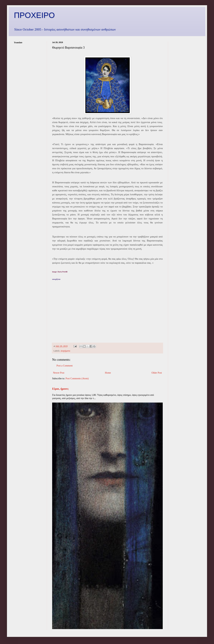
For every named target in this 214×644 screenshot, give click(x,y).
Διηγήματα (65, 351)
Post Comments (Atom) (77, 379)
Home (108, 373)
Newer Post (59, 373)
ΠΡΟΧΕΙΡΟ (34, 15)
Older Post (157, 373)
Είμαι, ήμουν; (60, 389)
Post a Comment (65, 366)
